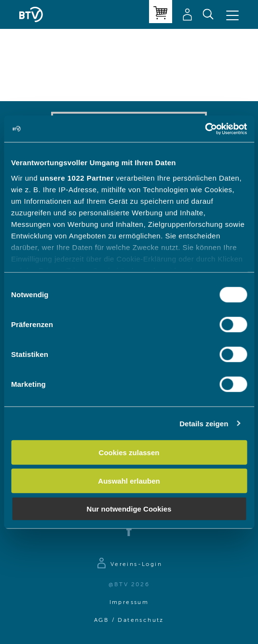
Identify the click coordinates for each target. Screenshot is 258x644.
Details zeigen (204, 423)
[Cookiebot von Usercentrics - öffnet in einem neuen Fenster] (205, 129)
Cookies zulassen (129, 453)
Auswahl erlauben (129, 480)
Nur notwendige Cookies (129, 509)
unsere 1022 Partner (77, 177)
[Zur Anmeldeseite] (129, 565)
